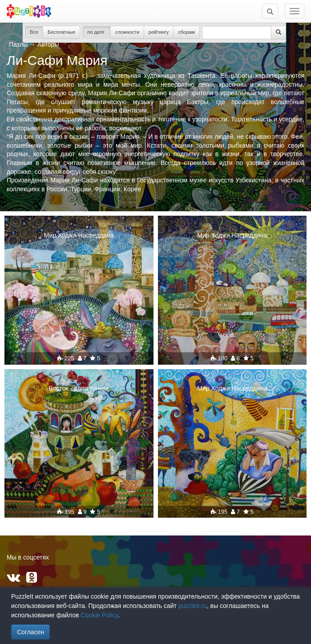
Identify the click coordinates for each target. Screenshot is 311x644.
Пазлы (18, 44)
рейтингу (159, 32)
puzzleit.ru (193, 606)
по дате (97, 32)
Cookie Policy (99, 615)
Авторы (48, 44)
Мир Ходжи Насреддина (79, 235)
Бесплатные (61, 32)
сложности (127, 32)
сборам (186, 32)
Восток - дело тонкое (79, 388)
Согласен (30, 632)
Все (34, 32)
